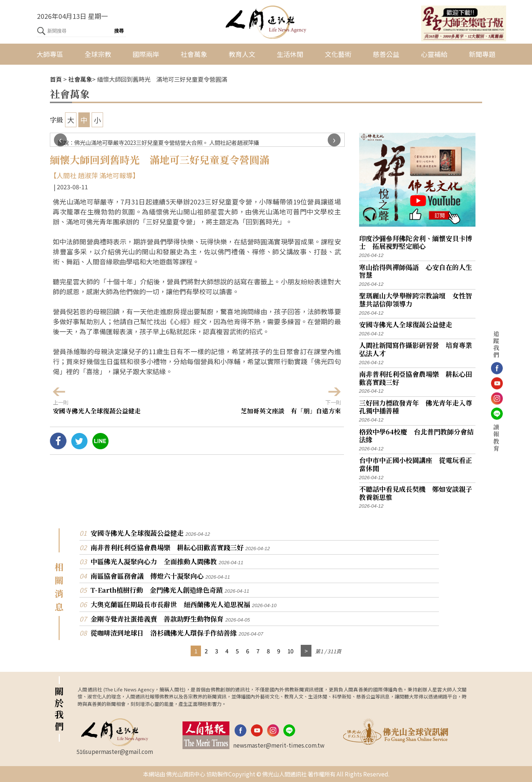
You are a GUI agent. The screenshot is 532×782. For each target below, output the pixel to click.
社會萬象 (194, 54)
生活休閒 (290, 54)
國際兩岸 (146, 54)
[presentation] (60, 140)
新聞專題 (482, 54)
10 (290, 651)
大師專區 (50, 54)
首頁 (56, 79)
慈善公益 (386, 54)
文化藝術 (338, 54)
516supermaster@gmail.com (115, 751)
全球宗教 (98, 54)
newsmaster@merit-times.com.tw (279, 745)
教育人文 (242, 54)
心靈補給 (434, 54)
